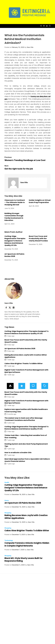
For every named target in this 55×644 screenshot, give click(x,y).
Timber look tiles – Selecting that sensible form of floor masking (26, 436)
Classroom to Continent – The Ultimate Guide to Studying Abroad (15, 202)
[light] (47, 26)
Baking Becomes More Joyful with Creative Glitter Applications (26, 356)
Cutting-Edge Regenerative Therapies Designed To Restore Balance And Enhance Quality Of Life (15, 241)
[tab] (10, 386)
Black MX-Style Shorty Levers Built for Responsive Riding (23, 560)
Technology (9, 540)
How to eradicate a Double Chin (18, 452)
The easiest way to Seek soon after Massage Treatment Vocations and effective (24, 419)
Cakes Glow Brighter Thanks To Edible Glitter (24, 363)
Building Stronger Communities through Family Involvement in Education (14, 217)
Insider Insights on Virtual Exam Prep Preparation (40, 201)
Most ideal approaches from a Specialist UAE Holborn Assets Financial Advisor (27, 460)
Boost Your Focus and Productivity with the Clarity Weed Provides (38, 238)
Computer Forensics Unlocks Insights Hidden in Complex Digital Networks (27, 544)
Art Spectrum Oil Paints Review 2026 (14, 255)
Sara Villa (30, 47)
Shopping (8, 513)
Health (7, 482)
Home (7, 500)
